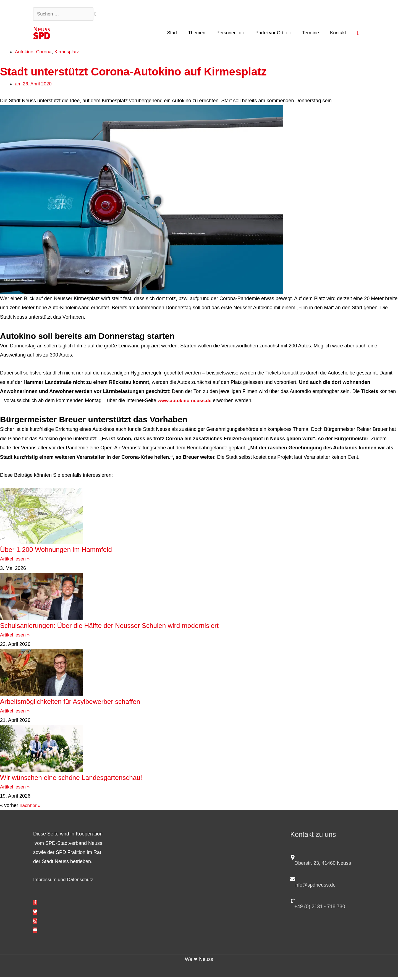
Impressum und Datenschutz (65, 882)
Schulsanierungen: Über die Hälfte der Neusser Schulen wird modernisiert (137, 628)
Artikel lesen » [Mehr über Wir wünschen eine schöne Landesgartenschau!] (16, 789)
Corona (45, 54)
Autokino (25, 54)
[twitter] (35, 915)
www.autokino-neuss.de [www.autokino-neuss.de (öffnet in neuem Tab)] (186, 403)
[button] (358, 35)
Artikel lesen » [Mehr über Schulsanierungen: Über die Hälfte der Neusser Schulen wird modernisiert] (16, 638)
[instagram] (35, 924)
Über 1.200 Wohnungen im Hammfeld (70, 552)
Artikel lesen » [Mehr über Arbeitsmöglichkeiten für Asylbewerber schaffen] (16, 713)
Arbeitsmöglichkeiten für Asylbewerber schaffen (87, 703)
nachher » (31, 808)
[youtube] (35, 933)
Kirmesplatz (69, 54)
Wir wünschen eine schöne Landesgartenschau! (88, 779)
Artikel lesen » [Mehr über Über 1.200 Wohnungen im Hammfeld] (16, 562)
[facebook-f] (35, 905)
